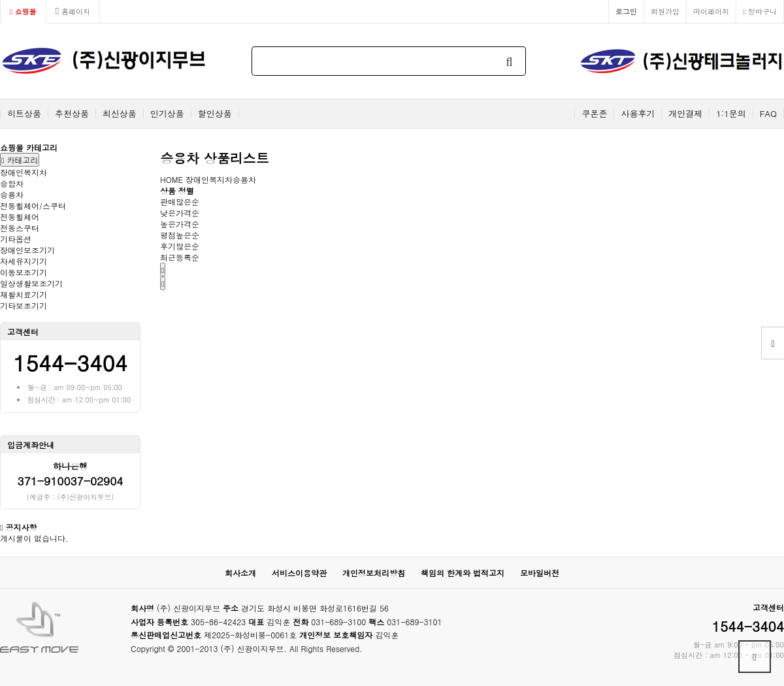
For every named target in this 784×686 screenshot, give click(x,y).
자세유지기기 (24, 261)
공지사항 (21, 527)
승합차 (12, 183)
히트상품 (24, 114)
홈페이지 (73, 11)
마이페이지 (711, 11)
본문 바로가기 (0, 0)
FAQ (768, 114)
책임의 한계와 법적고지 (463, 573)
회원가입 (665, 11)
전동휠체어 (20, 217)
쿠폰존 (594, 114)
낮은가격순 (180, 213)
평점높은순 (180, 235)
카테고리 (20, 160)
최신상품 (120, 114)
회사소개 (240, 573)
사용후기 (638, 114)
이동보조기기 (24, 272)
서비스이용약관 (299, 573)
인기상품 (167, 114)
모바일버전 (540, 573)
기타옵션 (16, 239)
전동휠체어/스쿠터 (33, 205)
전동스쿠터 (20, 228)
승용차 (12, 194)
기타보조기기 (24, 305)
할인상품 (215, 114)
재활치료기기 (24, 294)
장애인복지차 (24, 172)
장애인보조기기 (27, 250)
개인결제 (685, 114)
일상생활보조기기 (31, 283)
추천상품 (72, 114)
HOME (171, 179)
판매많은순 (180, 202)
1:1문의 (731, 114)
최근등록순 (180, 257)
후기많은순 (180, 246)
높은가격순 (180, 224)
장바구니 (760, 11)
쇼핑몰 (23, 11)
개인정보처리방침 (374, 573)
